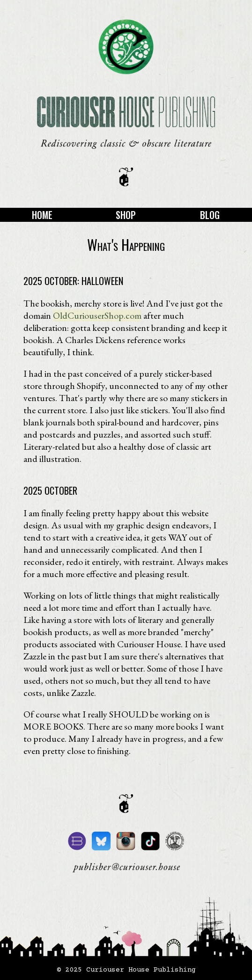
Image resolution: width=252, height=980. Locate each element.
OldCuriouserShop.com (97, 315)
